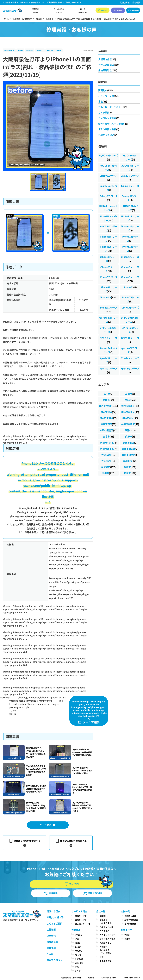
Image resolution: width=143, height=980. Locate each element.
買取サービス (81, 920)
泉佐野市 (30, 50)
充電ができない (108, 135)
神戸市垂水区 (130, 412)
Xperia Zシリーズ (109, 370)
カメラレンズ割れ (109, 118)
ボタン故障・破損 (109, 129)
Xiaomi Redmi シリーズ (109, 350)
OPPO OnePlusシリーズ (130, 320)
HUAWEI (79, 959)
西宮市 (109, 436)
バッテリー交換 (109, 96)
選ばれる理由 (53, 911)
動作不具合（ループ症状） (113, 124)
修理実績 (51, 948)
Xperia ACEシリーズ (130, 350)
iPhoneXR (108, 297)
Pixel (77, 943)
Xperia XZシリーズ (109, 360)
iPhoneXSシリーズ (130, 299)
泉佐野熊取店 (9, 50)
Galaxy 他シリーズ (130, 198)
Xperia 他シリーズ (130, 370)
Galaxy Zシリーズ (109, 198)
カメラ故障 (105, 112)
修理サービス (81, 916)
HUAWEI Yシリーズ (108, 228)
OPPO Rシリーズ (108, 340)
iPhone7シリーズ (109, 279)
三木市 (108, 394)
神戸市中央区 (108, 406)
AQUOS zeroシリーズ (109, 168)
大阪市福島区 (130, 455)
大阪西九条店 (107, 59)
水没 (103, 101)
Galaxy (78, 947)
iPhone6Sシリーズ (109, 269)
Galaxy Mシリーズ (130, 178)
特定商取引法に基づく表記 (71, 978)
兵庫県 (127, 939)
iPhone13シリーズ (108, 249)
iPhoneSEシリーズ (108, 289)
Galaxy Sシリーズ (130, 188)
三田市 (130, 394)
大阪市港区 (108, 455)
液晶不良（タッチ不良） (113, 107)
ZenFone (79, 963)
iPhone (78, 935)
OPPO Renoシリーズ (130, 330)
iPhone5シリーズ (130, 259)
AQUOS (78, 951)
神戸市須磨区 (109, 430)
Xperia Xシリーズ (130, 360)
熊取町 (108, 473)
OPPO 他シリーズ (130, 340)
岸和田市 (130, 461)
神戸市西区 (109, 424)
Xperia (78, 955)
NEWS (50, 954)
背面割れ (104, 946)
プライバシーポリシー (132, 978)
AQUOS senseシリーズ (130, 157)
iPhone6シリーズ (130, 269)
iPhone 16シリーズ (130, 228)
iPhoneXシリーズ (108, 310)
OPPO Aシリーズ (130, 310)
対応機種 (35, 12)
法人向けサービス (83, 924)
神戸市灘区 (130, 418)
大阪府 (20, 50)
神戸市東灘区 (109, 418)
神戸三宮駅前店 (109, 65)
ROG (77, 967)
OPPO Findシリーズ (109, 320)
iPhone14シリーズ (130, 249)
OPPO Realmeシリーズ (109, 330)
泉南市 (130, 467)
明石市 (130, 400)
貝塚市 (130, 473)
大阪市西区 (108, 461)
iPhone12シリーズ (130, 239)
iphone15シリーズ (109, 259)
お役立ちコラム (55, 960)
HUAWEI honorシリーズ (108, 208)
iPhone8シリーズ (130, 279)
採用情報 (51, 936)
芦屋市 (130, 430)
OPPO (78, 971)
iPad (77, 939)
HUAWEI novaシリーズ (109, 218)
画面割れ (40, 50)
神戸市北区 (109, 412)
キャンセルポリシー (109, 978)
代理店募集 (125, 2)
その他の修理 (106, 961)
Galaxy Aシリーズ (109, 178)
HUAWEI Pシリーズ (130, 218)
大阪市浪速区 (130, 449)
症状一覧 (82, 9)
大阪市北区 (130, 443)
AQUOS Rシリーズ (108, 157)
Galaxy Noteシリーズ (109, 188)
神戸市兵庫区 (130, 406)
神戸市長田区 (130, 424)
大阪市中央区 (108, 443)
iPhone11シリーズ (54, 50)
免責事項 (91, 978)
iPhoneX (130, 287)
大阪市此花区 (108, 449)
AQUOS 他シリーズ (130, 168)
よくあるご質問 (82, 12)
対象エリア (127, 930)
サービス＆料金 (59, 9)
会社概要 (136, 2)
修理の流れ (35, 9)
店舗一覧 (59, 12)
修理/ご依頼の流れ (56, 917)
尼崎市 (109, 400)
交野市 (130, 436)
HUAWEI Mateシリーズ (130, 208)
